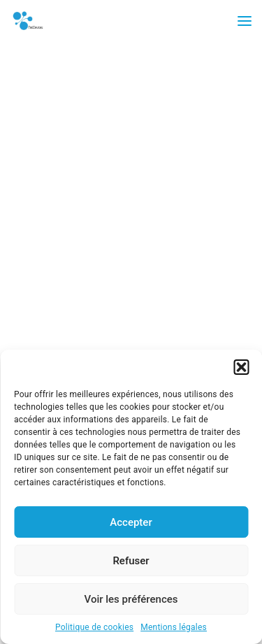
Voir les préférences (131, 599)
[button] (241, 367)
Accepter (131, 522)
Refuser (131, 561)
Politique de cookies (94, 627)
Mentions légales (174, 627)
